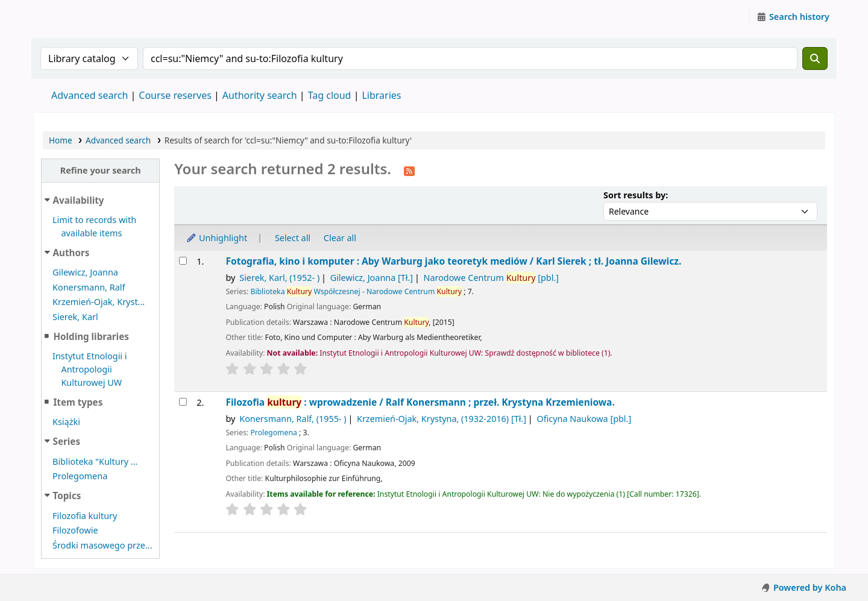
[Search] (815, 58)
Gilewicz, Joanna (85, 272)
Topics (67, 496)
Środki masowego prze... (102, 545)
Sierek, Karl (75, 317)
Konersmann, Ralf (89, 287)
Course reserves (175, 95)
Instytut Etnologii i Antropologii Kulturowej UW (64, 17)
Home (61, 140)
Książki (66, 422)
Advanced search (90, 95)
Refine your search (101, 170)
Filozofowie (75, 530)
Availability (79, 200)
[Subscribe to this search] (409, 170)
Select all (293, 238)
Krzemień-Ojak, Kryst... (99, 302)
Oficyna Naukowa (584, 419)
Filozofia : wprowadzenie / (420, 402)
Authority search (260, 95)
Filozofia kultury (85, 516)
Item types (78, 402)
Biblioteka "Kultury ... (95, 461)
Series (67, 441)
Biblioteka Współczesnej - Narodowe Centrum (356, 291)
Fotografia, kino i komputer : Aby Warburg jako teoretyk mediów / (453, 261)
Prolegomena (80, 476)
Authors (71, 253)
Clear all (340, 238)
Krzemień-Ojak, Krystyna (442, 419)
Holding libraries (91, 336)
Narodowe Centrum (491, 278)
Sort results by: (636, 195)
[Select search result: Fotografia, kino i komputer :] (183, 261)
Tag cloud (330, 95)
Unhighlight (216, 238)
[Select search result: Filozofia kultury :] (183, 402)
